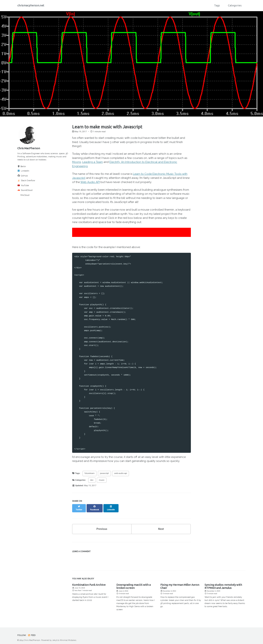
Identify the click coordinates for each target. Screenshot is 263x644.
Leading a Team (93, 162)
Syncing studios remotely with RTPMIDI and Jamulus (223, 583)
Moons (77, 162)
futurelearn (90, 473)
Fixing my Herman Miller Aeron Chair (180, 583)
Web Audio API (90, 182)
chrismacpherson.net (31, 5)
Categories (235, 5)
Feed (32, 632)
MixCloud (23, 195)
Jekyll (55, 637)
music (102, 480)
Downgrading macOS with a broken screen (134, 583)
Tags (217, 5)
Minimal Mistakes (68, 637)
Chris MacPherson (29, 148)
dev (92, 480)
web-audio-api (121, 473)
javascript (104, 473)
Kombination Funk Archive (89, 582)
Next (161, 526)
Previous (102, 526)
